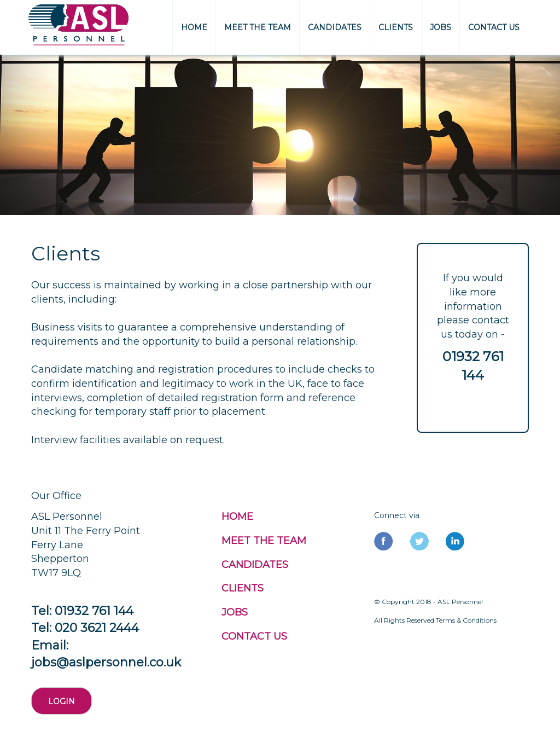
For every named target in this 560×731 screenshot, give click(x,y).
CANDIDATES (335, 27)
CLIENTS (396, 27)
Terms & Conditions (466, 620)
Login (62, 701)
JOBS (441, 27)
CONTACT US (494, 27)
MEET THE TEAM (258, 27)
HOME (194, 27)
